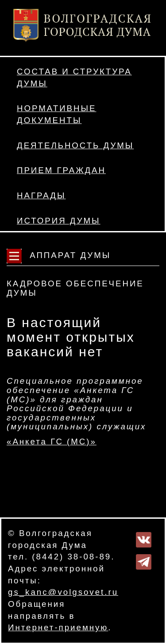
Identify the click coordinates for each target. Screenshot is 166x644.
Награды (41, 195)
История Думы (59, 221)
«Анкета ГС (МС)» (52, 442)
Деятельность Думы (75, 145)
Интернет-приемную (58, 627)
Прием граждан (61, 170)
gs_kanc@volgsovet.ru (63, 592)
